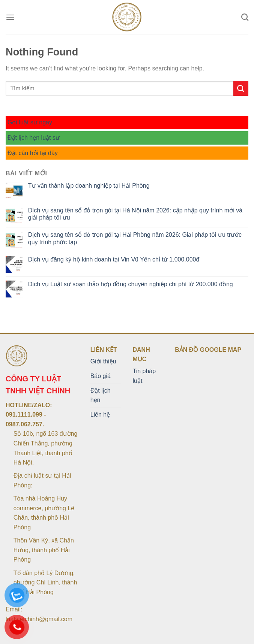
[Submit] (241, 88)
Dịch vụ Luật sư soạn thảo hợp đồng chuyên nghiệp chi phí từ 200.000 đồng (131, 284)
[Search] (245, 17)
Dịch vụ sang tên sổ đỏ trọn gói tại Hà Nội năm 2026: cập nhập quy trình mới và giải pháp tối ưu (135, 214)
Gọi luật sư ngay (30, 122)
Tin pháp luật (144, 376)
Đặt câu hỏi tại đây (33, 153)
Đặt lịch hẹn (101, 395)
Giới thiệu (103, 361)
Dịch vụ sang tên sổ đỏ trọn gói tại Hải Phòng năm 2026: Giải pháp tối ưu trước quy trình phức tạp (135, 238)
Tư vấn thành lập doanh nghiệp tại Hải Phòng (89, 186)
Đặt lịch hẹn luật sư (34, 138)
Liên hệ (100, 415)
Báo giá (101, 376)
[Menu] (10, 17)
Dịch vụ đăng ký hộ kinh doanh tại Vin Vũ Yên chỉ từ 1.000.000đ (114, 259)
